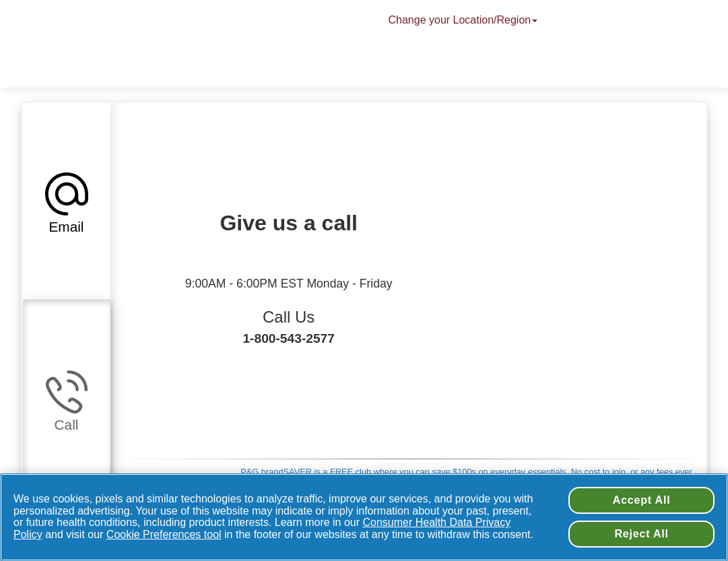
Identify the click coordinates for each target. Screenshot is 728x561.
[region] (364, 517)
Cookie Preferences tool (164, 534)
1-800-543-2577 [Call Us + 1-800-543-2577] (289, 338)
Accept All (642, 500)
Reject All (641, 534)
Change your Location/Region (465, 20)
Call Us (289, 317)
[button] (67, 201)
